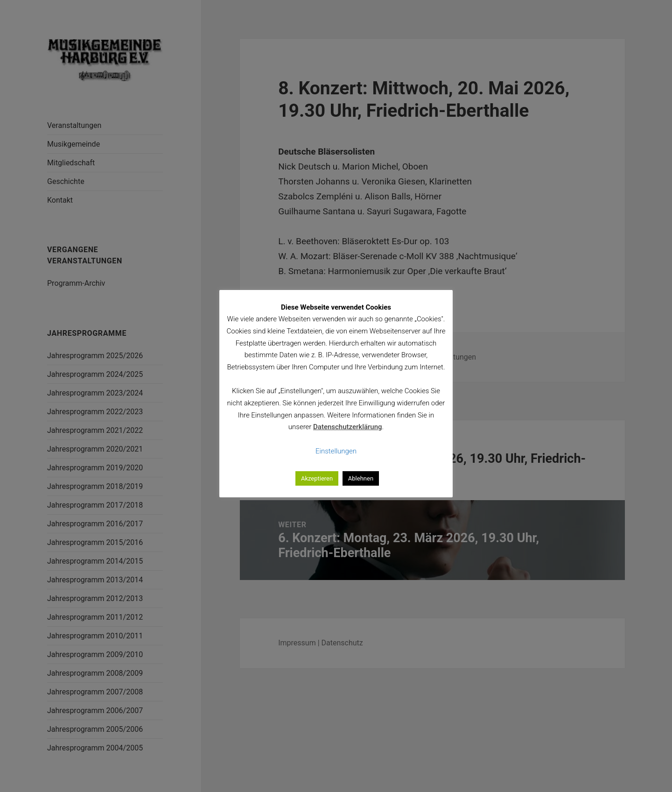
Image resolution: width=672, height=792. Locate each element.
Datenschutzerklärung (347, 427)
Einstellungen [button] (336, 451)
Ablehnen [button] (361, 478)
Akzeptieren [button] (317, 478)
